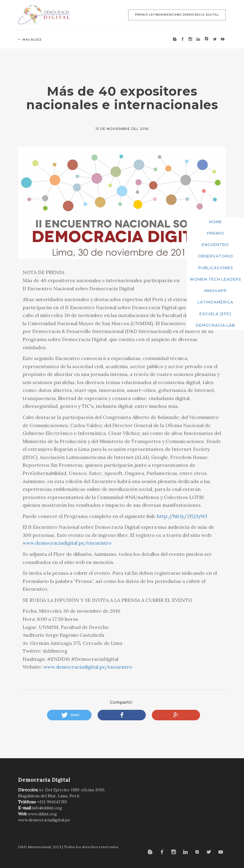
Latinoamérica (216, 302)
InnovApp (215, 291)
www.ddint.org (42, 814)
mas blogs (30, 39)
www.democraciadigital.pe (44, 820)
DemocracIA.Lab (215, 325)
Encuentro (215, 245)
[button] (69, 715)
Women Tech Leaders (215, 279)
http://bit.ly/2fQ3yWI (182, 516)
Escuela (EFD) (215, 314)
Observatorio (216, 256)
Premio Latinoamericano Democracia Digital (177, 15)
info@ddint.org (47, 808)
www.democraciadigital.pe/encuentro (67, 543)
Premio (216, 233)
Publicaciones (216, 268)
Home (216, 222)
